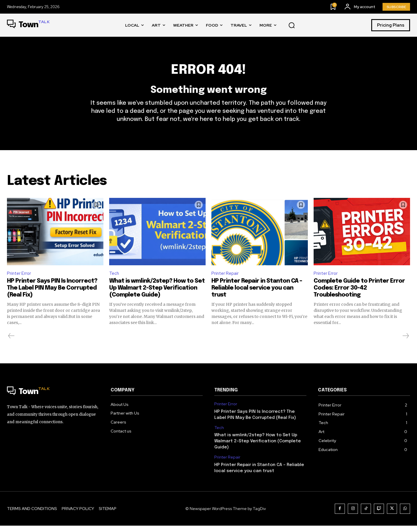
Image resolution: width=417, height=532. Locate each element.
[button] (292, 25)
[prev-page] (11, 342)
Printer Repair (226, 279)
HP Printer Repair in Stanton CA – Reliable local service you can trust (257, 294)
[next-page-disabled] (405, 342)
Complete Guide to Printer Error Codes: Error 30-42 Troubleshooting (359, 294)
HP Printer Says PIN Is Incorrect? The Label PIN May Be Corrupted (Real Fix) (52, 294)
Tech (114, 279)
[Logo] (28, 25)
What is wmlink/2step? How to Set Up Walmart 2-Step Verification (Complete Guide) (157, 294)
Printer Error (19, 279)
